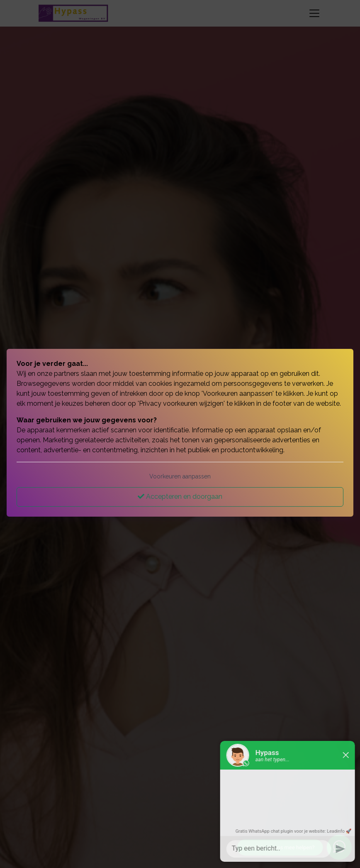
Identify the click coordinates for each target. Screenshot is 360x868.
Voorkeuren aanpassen (180, 476)
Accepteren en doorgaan (180, 497)
